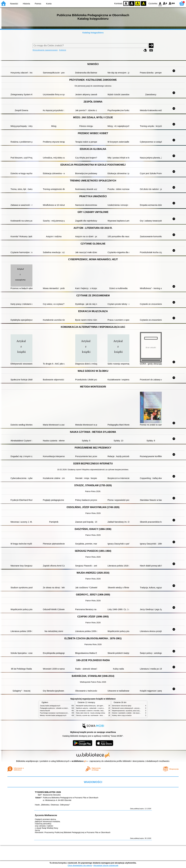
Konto (49, 4)
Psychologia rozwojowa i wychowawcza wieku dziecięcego (59, 713)
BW (132, 3)
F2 (172, 3)
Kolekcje (62, 50)
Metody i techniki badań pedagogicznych (53, 715)
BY (143, 3)
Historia (26, 4)
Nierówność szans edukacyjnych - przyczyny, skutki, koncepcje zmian (135, 708)
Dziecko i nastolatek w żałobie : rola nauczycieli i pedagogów (132, 713)
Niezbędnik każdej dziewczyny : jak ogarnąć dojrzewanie (94, 706)
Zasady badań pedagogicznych (50, 706)
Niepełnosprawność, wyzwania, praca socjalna (127, 711)
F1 (165, 3)
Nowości (14, 4)
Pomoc (38, 4)
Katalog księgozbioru (93, 33)
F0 (160, 3)
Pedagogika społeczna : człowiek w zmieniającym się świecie (60, 708)
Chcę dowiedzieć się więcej (80, 865)
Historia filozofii (45, 711)
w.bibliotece (79, 761)
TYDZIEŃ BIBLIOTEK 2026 (48, 792)
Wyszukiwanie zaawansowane (45, 50)
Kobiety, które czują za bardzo (122, 715)
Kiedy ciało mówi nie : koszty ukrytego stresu (91, 713)
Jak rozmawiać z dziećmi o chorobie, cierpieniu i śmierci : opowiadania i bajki (101, 711)
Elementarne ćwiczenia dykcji (122, 706)
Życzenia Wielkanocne (46, 815)
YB (138, 3)
